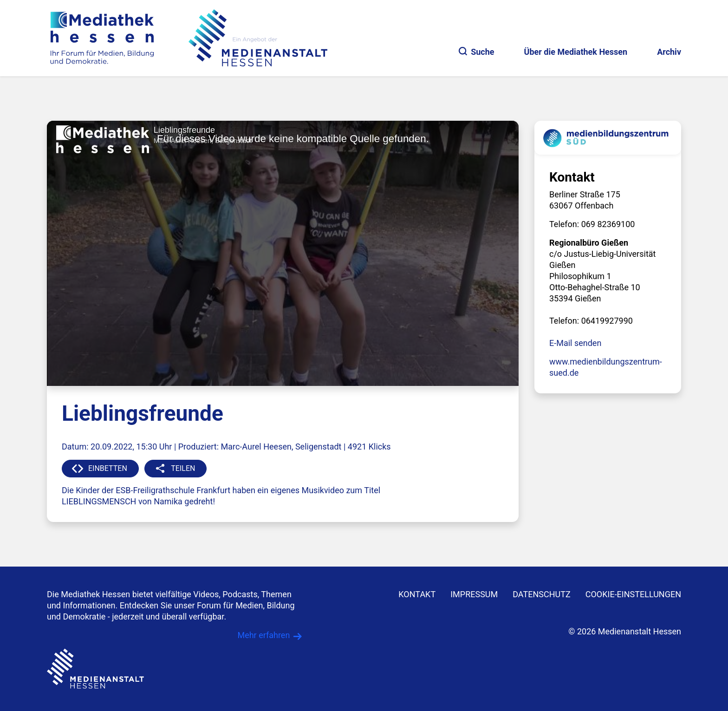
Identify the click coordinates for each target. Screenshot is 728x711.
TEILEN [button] (183, 468)
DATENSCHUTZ (542, 594)
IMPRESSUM (474, 594)
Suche (476, 52)
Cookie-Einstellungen (633, 594)
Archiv (669, 52)
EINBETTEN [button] (108, 468)
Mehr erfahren (263, 635)
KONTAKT (417, 594)
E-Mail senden (575, 343)
